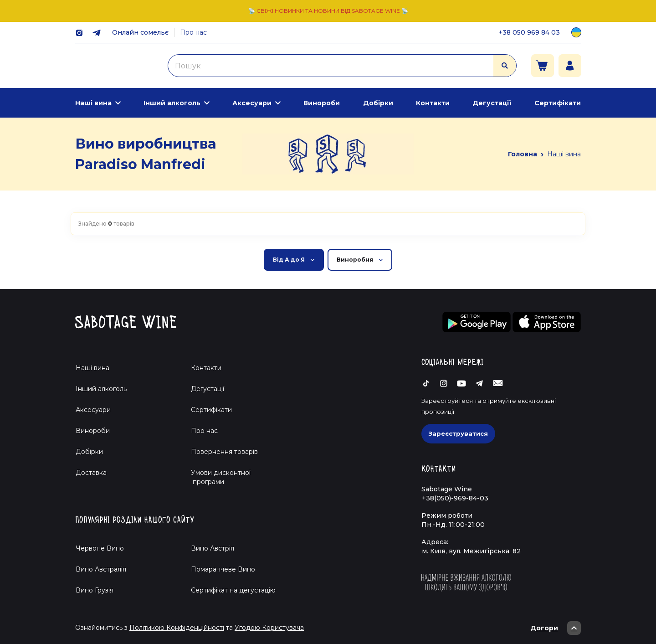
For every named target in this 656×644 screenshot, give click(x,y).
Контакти (433, 103)
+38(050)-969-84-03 (455, 498)
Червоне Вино (100, 548)
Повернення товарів (224, 452)
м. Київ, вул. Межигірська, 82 (471, 551)
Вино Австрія (213, 548)
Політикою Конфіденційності (177, 628)
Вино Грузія (95, 590)
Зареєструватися (458, 433)
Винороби (322, 103)
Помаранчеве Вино (223, 569)
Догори (556, 628)
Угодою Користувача (269, 628)
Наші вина (93, 103)
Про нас (193, 32)
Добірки (378, 103)
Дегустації (492, 103)
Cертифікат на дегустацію (233, 590)
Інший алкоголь (172, 103)
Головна (523, 154)
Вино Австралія (101, 569)
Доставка (91, 473)
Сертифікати (558, 103)
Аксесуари (252, 103)
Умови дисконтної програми (217, 477)
